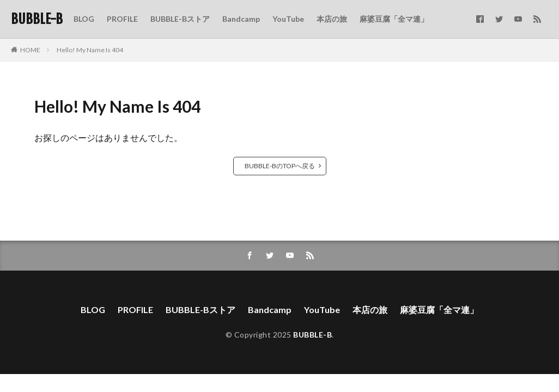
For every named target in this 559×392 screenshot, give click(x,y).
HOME (30, 50)
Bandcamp (241, 19)
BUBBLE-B (37, 19)
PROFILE (122, 19)
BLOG (84, 19)
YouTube (288, 19)
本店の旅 (332, 19)
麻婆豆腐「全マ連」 (394, 19)
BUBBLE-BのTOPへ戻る (280, 166)
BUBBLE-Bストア (180, 19)
